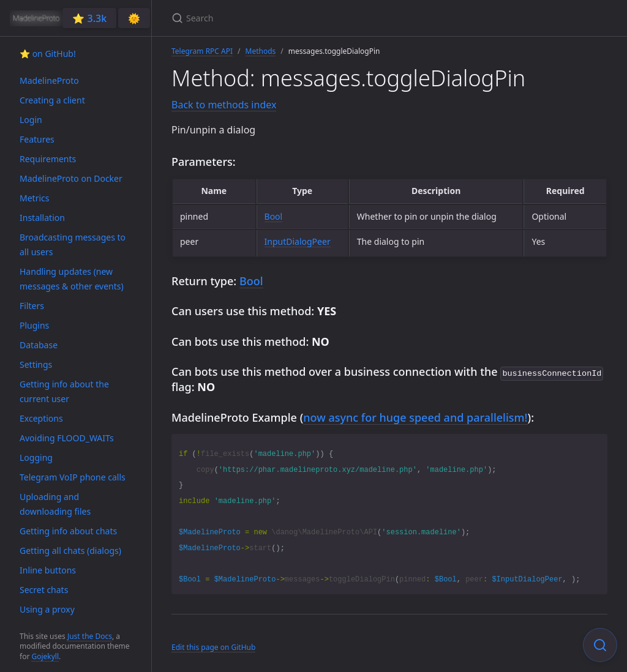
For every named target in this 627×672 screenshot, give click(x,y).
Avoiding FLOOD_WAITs (67, 438)
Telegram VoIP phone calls (73, 477)
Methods (261, 51)
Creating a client (52, 100)
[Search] (316, 18)
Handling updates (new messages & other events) (72, 279)
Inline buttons (48, 570)
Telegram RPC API (202, 51)
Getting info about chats (68, 531)
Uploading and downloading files (55, 504)
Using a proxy (47, 609)
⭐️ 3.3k (89, 18)
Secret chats (44, 590)
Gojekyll (45, 656)
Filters (32, 306)
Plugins (34, 325)
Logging (36, 457)
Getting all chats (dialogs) (70, 551)
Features (37, 139)
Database (39, 345)
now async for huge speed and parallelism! (415, 416)
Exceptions (41, 418)
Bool (274, 216)
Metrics (34, 198)
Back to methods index (224, 105)
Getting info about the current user (64, 391)
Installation (42, 218)
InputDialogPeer (298, 241)
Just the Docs (90, 636)
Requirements (48, 159)
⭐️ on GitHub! (48, 54)
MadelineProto (49, 80)
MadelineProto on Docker (71, 178)
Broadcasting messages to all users (73, 245)
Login (31, 120)
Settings (36, 364)
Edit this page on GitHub (213, 646)
